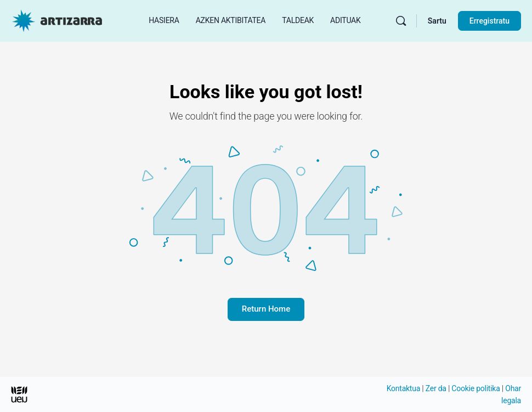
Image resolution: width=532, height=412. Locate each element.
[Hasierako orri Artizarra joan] (57, 20)
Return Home (266, 309)
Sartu (437, 21)
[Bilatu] (401, 21)
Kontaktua (403, 388)
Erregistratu (489, 21)
